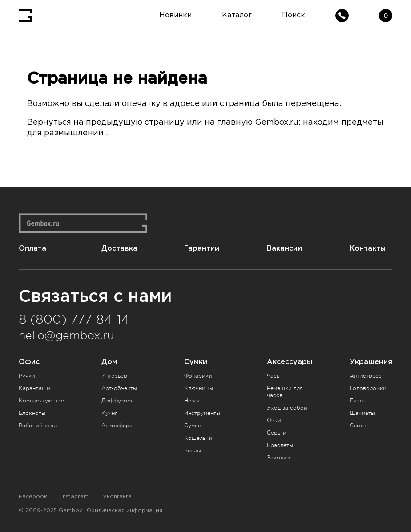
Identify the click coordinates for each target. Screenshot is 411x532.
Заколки (278, 458)
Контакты (368, 248)
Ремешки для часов (285, 392)
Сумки (196, 362)
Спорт (358, 426)
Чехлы (193, 451)
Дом (109, 362)
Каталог (237, 15)
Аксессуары (290, 362)
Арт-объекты (119, 388)
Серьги (277, 433)
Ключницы (199, 388)
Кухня (110, 413)
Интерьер (114, 376)
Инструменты (202, 413)
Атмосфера (117, 426)
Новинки (175, 15)
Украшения (371, 362)
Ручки (27, 376)
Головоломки (368, 388)
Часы (274, 376)
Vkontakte (117, 497)
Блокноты (32, 413)
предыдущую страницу (135, 122)
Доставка (119, 248)
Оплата (32, 248)
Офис (29, 362)
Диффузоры (118, 401)
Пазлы (358, 401)
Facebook (33, 497)
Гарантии (202, 248)
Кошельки (198, 438)
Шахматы (362, 413)
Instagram (75, 497)
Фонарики (198, 376)
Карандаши (34, 388)
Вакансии (284, 248)
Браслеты (280, 445)
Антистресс (366, 376)
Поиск (294, 15)
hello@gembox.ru (66, 336)
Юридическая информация (124, 510)
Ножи (192, 401)
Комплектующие (41, 401)
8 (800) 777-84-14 (74, 320)
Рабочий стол (38, 426)
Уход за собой (287, 408)
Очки (274, 420)
